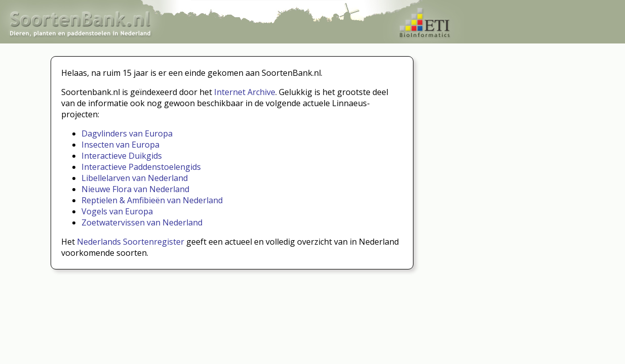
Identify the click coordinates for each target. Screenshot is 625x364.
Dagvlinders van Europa (127, 133)
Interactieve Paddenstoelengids (141, 167)
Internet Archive (245, 92)
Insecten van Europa (120, 145)
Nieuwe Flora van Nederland (135, 189)
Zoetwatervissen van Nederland (142, 222)
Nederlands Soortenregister (131, 242)
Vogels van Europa (117, 211)
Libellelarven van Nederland (135, 178)
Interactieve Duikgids (122, 156)
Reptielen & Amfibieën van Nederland (152, 200)
